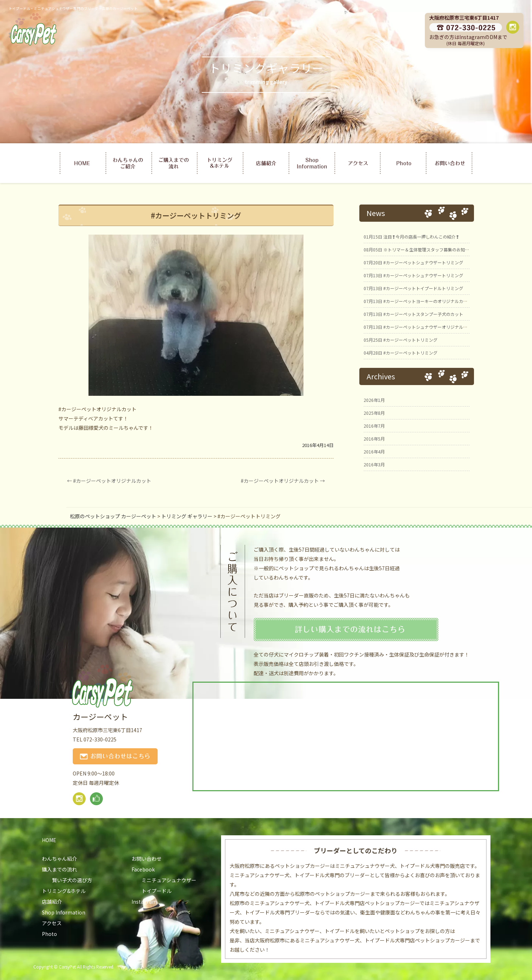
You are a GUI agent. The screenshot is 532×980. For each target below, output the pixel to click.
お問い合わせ (147, 859)
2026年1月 (374, 400)
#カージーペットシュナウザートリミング (413, 262)
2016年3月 (374, 464)
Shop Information (64, 912)
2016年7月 (374, 426)
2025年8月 (374, 413)
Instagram (144, 902)
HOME (49, 840)
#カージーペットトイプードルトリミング (413, 288)
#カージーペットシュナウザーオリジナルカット (420, 327)
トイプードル (157, 891)
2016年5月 (374, 439)
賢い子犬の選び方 (72, 880)
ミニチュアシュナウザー (169, 880)
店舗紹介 (52, 902)
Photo (49, 934)
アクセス (52, 923)
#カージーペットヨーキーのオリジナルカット (418, 301)
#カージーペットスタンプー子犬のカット (413, 314)
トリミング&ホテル (64, 891)
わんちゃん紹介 (59, 859)
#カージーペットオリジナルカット (109, 481)
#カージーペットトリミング (401, 340)
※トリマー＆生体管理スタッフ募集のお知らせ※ (421, 249)
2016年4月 (374, 451)
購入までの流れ (59, 869)
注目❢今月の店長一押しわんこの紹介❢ (411, 237)
